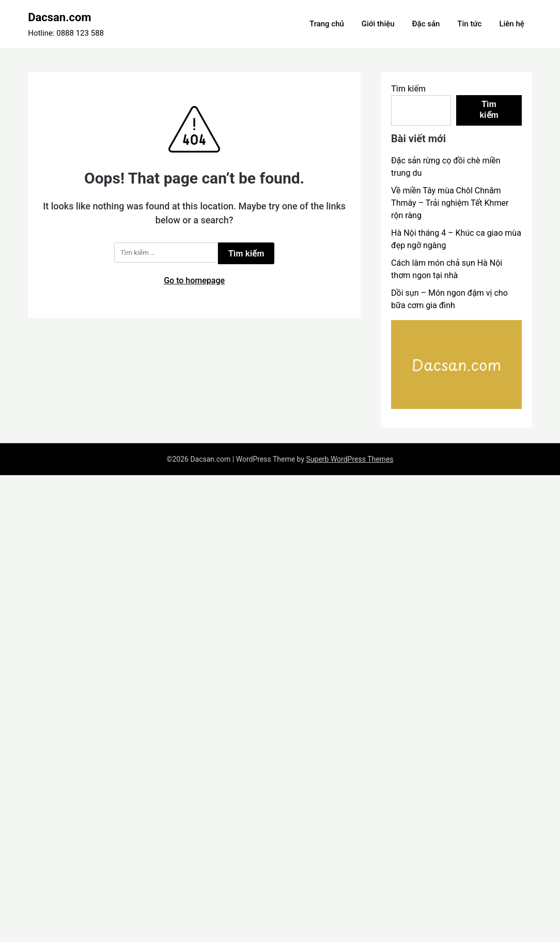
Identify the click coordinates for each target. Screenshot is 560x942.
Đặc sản (426, 24)
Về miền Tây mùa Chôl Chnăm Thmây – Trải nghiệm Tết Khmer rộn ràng (450, 203)
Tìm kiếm (408, 89)
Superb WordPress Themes (350, 459)
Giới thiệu (378, 24)
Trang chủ (327, 24)
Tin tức (469, 24)
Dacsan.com (59, 17)
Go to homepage (194, 280)
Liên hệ (511, 24)
